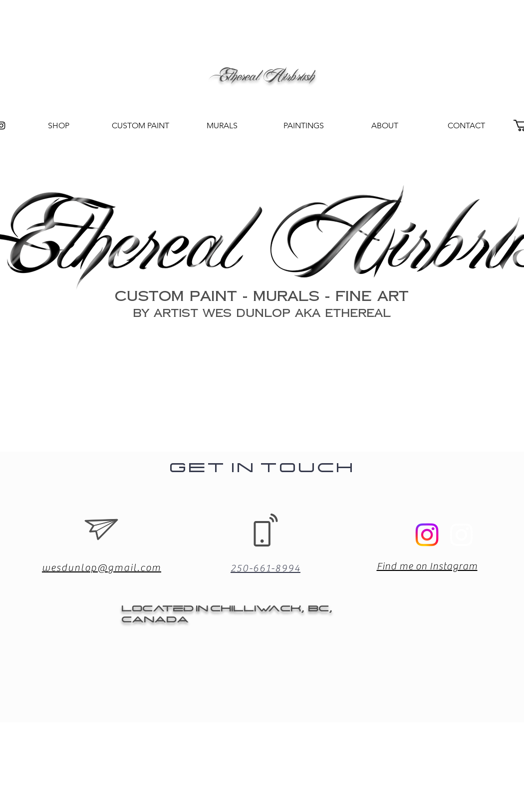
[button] (303, 126)
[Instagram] (461, 535)
